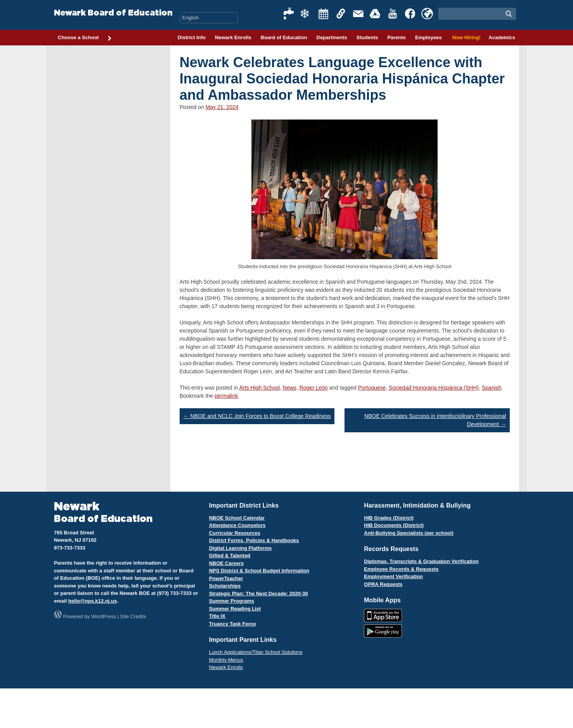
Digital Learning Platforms (241, 548)
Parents (396, 37)
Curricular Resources (235, 533)
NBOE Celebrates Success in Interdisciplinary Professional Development (435, 420)
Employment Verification (393, 576)
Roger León (314, 388)
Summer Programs (232, 601)
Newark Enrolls (233, 37)
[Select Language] (209, 18)
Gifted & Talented (230, 556)
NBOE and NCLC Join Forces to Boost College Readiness (257, 416)
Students (367, 37)
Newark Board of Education (113, 13)
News (290, 388)
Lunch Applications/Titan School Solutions (256, 652)
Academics (502, 37)
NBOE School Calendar (237, 518)
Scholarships (225, 586)
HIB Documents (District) (394, 525)
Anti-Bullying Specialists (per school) (409, 533)
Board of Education (284, 37)
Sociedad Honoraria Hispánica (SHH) (434, 388)
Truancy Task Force (233, 624)
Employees (428, 37)
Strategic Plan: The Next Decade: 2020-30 (259, 594)
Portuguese (372, 388)
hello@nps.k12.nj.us (93, 601)
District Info (192, 37)
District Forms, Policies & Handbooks (254, 540)
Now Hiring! (465, 37)
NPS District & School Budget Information (259, 571)
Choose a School (85, 38)
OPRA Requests (383, 584)
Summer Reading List (235, 609)
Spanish (492, 388)
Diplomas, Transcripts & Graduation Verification (421, 561)
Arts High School (260, 388)
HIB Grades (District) (389, 518)
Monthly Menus (226, 660)
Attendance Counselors (237, 525)
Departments (332, 37)
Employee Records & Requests (401, 569)
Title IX (217, 616)
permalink (226, 396)
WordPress (104, 616)
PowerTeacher (226, 578)
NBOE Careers (227, 563)
